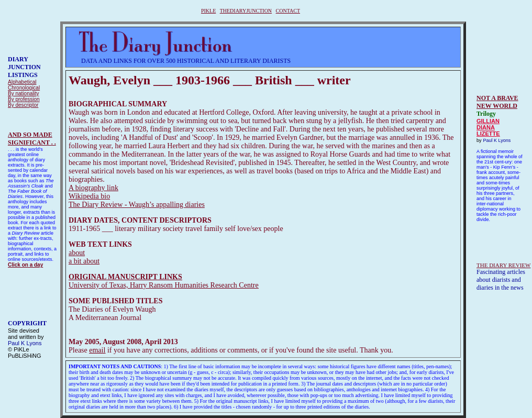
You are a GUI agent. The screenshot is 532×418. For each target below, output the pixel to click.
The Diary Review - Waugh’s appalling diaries (137, 205)
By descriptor (23, 105)
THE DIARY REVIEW (503, 265)
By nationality (23, 93)
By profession (24, 99)
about (77, 253)
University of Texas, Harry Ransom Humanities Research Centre (164, 285)
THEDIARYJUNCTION (246, 11)
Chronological (24, 88)
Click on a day (25, 265)
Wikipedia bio (89, 196)
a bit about (84, 261)
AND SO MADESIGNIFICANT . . (32, 139)
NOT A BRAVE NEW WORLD (497, 102)
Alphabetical (22, 82)
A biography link (93, 188)
